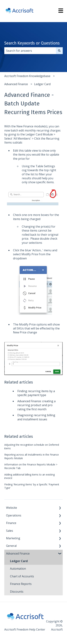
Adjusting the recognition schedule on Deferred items (32, 446)
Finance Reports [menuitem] (21, 584)
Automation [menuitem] (18, 569)
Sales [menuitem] (10, 531)
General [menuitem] (11, 546)
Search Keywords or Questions (32, 43)
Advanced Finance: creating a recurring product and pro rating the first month (36, 405)
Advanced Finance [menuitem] (18, 553)
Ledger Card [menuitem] (19, 561)
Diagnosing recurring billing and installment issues (36, 417)
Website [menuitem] (12, 508)
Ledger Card (42, 84)
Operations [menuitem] (14, 515)
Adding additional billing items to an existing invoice (29, 476)
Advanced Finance (16, 84)
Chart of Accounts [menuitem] (22, 576)
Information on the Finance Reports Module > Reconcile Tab (31, 466)
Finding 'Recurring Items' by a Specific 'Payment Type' (32, 486)
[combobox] (30, 51)
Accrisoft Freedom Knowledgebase (27, 76)
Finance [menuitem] (11, 523)
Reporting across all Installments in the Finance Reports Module (32, 456)
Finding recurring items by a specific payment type (36, 393)
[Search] (59, 51)
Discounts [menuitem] (17, 592)
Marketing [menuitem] (13, 538)
